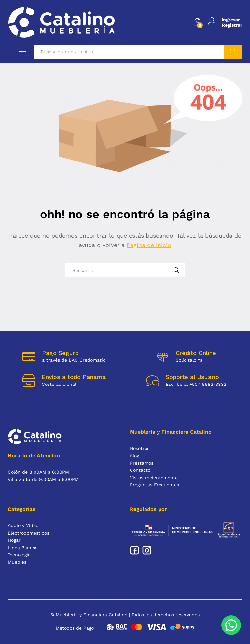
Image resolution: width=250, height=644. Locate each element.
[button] (231, 625)
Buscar (233, 52)
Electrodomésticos (28, 533)
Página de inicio (149, 245)
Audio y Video (23, 525)
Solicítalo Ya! (190, 360)
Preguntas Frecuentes (154, 485)
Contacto (140, 470)
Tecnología (19, 555)
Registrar (232, 25)
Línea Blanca (22, 548)
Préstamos (142, 463)
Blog (134, 456)
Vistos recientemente (154, 478)
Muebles (17, 562)
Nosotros (140, 448)
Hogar (14, 540)
